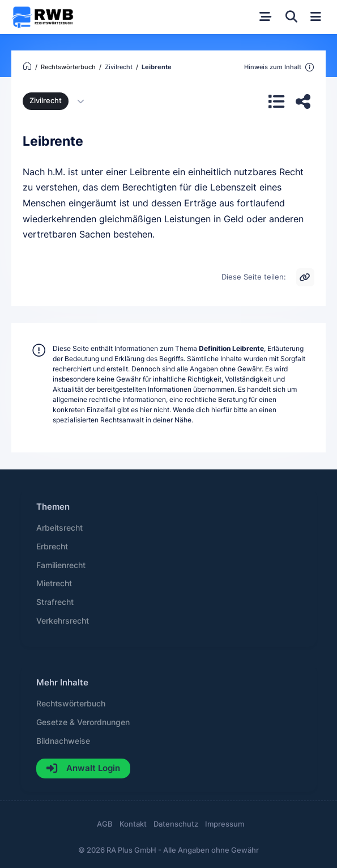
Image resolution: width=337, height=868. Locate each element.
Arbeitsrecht (59, 528)
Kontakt (133, 824)
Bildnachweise (63, 741)
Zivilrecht (46, 101)
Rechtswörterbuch (71, 704)
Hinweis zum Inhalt (279, 67)
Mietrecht (54, 583)
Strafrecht (55, 602)
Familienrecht (61, 565)
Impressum (225, 824)
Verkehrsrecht (63, 621)
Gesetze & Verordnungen (83, 722)
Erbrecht (52, 547)
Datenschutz (176, 824)
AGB (105, 824)
